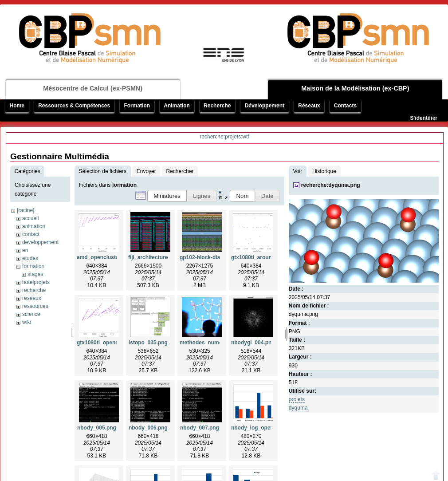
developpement (40, 242)
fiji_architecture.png (154, 257)
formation (33, 266)
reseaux (32, 298)
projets (297, 399)
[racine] (26, 210)
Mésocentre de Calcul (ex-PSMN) (93, 88)
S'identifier (424, 118)
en (25, 250)
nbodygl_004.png (253, 343)
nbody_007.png (200, 428)
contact (31, 234)
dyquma (298, 408)
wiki (27, 322)
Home (17, 106)
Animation (177, 106)
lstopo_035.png (148, 343)
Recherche (217, 106)
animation (34, 226)
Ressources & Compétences (74, 106)
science (31, 314)
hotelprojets (36, 282)
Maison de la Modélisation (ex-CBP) (355, 88)
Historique (324, 171)
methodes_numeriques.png (214, 343)
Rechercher (180, 171)
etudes (30, 258)
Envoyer (146, 171)
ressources (35, 306)
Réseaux (309, 106)
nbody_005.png (97, 428)
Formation (137, 106)
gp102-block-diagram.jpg (211, 257)
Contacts (345, 106)
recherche (34, 290)
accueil (30, 218)
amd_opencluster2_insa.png (113, 257)
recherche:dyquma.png (331, 185)
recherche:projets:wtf (224, 137)
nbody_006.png (148, 428)
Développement (265, 106)
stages (35, 274)
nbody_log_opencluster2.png (268, 428)
